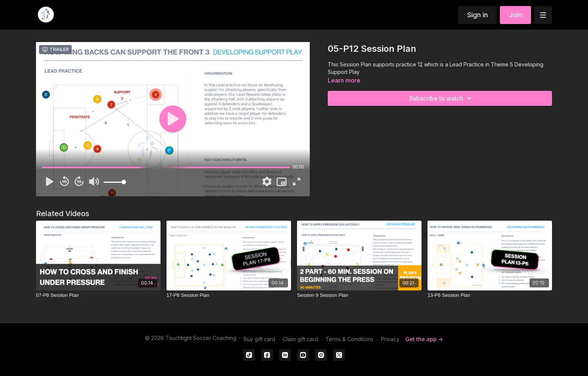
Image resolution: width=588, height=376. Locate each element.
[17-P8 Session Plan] (229, 295)
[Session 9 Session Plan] (359, 295)
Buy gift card (259, 339)
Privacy (390, 339)
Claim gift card (300, 339)
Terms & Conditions (349, 339)
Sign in (478, 15)
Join (515, 15)
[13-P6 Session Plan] (490, 295)
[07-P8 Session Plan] (98, 295)
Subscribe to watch (441, 98)
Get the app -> (424, 339)
